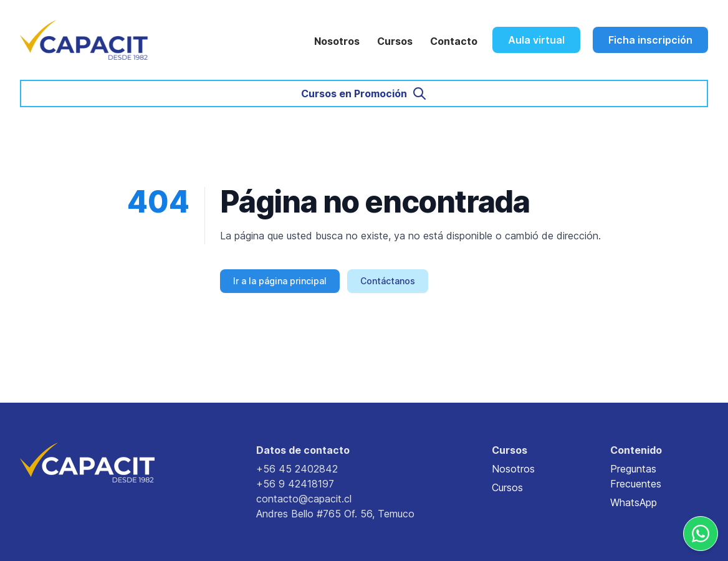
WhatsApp (634, 502)
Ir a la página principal (280, 281)
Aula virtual (536, 40)
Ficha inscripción (650, 40)
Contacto (454, 41)
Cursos (395, 41)
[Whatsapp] (701, 534)
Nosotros (337, 41)
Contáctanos (388, 281)
